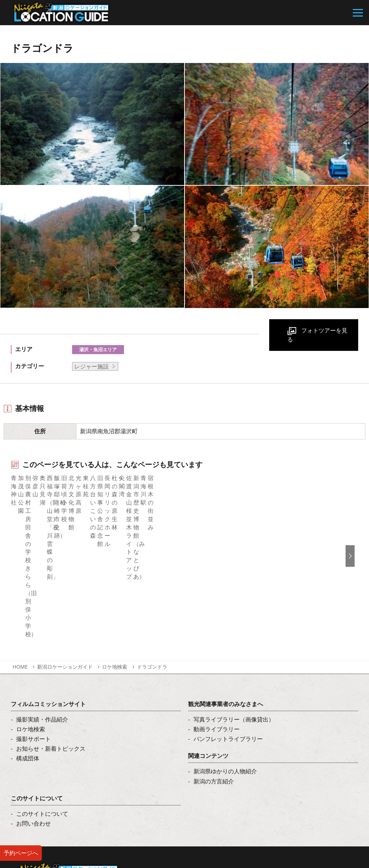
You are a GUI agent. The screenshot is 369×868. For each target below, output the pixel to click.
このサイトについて (42, 720)
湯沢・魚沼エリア (98, 349)
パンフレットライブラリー (228, 645)
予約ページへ (21, 853)
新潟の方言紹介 (214, 687)
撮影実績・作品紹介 (42, 625)
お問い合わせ (34, 730)
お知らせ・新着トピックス (51, 655)
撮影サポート (34, 645)
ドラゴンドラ (152, 573)
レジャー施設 (92, 366)
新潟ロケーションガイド (65, 573)
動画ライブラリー (217, 635)
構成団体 (28, 665)
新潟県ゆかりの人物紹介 (225, 678)
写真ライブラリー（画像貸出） (234, 625)
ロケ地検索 (115, 573)
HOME (20, 573)
